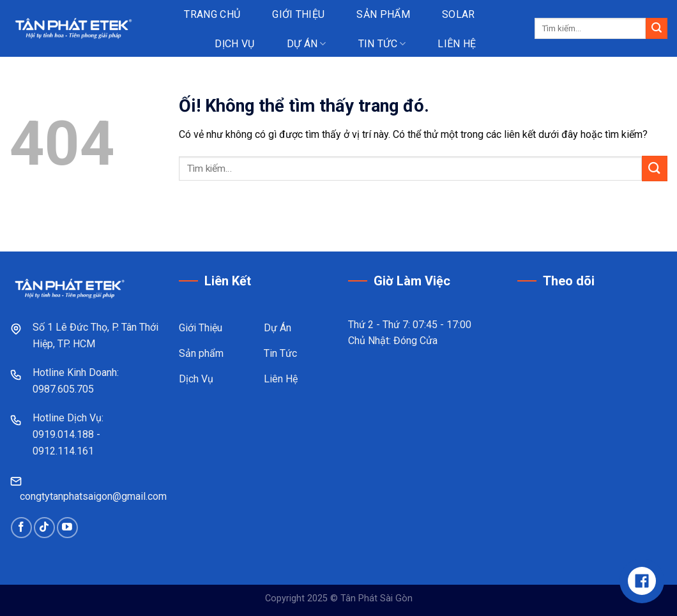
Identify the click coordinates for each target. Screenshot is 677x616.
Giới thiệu (298, 14)
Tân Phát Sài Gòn (377, 598)
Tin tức (382, 44)
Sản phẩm (383, 14)
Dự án (307, 44)
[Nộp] (657, 29)
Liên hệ (457, 44)
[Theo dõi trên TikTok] (44, 528)
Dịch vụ (234, 44)
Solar (459, 14)
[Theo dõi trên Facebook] (21, 528)
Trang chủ (212, 14)
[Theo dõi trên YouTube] (67, 528)
